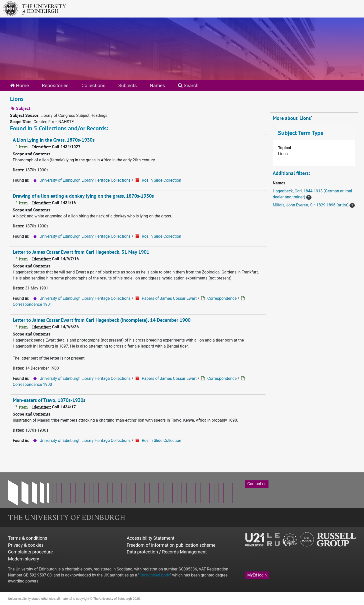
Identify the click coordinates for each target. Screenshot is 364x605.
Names (157, 85)
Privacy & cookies (26, 545)
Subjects (127, 85)
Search (188, 85)
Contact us (257, 484)
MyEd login (257, 575)
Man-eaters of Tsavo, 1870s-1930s (49, 400)
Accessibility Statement (151, 538)
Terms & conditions (28, 538)
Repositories (55, 85)
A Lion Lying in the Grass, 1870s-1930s (54, 140)
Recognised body (155, 575)
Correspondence (222, 298)
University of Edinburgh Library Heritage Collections (85, 180)
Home (19, 85)
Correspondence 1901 (32, 304)
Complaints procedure (30, 552)
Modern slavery (23, 559)
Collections (93, 85)
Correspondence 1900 (32, 384)
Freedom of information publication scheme (171, 545)
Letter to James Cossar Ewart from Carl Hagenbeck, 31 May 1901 (81, 252)
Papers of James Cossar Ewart (169, 298)
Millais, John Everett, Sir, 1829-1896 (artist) (311, 205)
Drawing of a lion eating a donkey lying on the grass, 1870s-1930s (83, 196)
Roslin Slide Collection (161, 180)
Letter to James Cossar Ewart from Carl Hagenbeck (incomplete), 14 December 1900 (102, 320)
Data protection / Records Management (167, 552)
